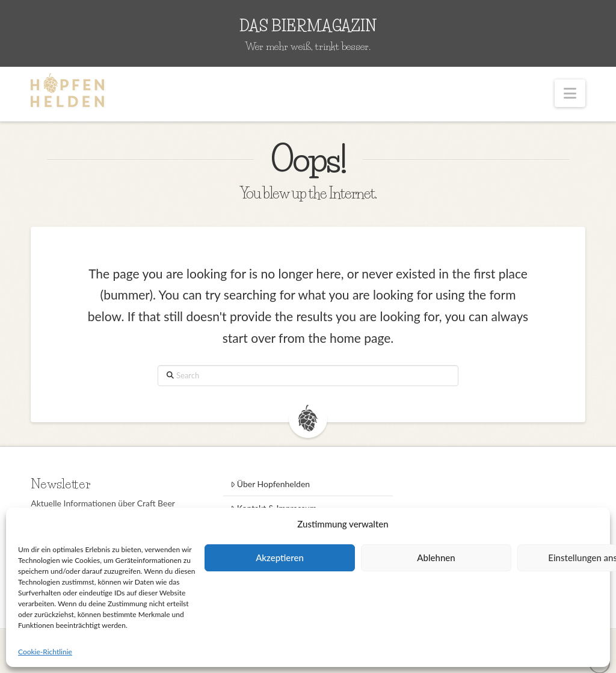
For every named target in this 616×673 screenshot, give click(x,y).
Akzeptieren (280, 558)
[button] (570, 93)
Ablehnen (436, 558)
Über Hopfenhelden (270, 484)
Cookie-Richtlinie (45, 652)
